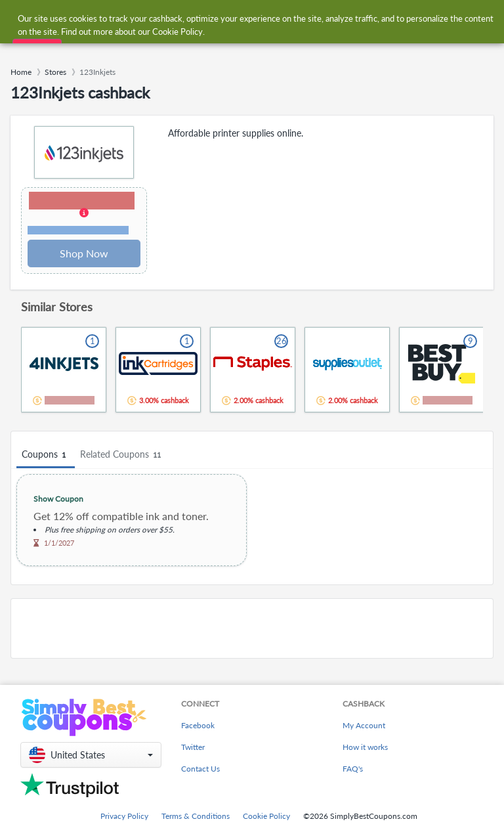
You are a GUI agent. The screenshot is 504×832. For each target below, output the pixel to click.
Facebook (198, 725)
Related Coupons (122, 455)
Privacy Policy (124, 816)
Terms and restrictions (78, 230)
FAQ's (353, 769)
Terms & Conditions (196, 816)
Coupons (46, 455)
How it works (365, 747)
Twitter (193, 747)
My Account (364, 725)
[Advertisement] (252, 628)
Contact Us (200, 769)
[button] (84, 214)
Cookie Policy (266, 816)
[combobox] (239, 19)
